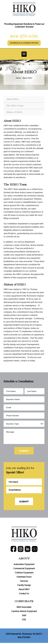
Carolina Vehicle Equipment (24, 611)
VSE (24, 620)
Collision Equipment (24, 573)
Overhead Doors (24, 577)
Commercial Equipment (24, 569)
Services (24, 581)
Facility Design (24, 585)
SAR (24, 616)
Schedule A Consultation (24, 43)
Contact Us (24, 594)
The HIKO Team (15, 106)
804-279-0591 (24, 36)
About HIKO (12, 99)
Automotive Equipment (24, 564)
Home (18, 78)
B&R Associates (24, 607)
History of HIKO (14, 112)
